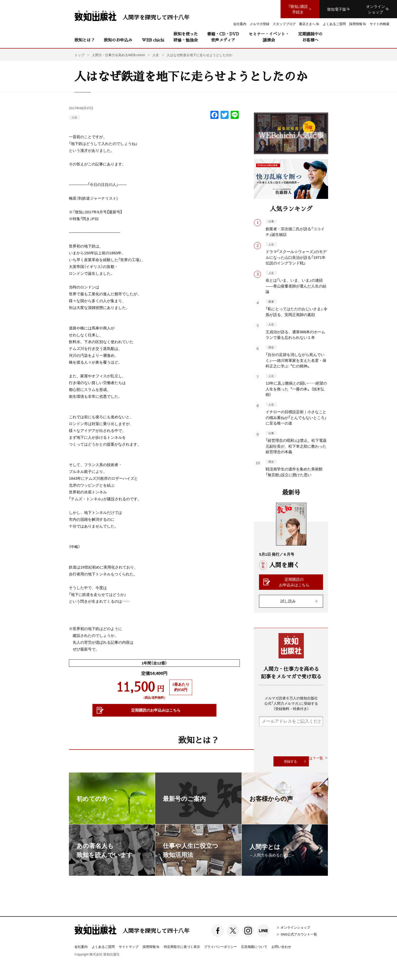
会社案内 (81, 946)
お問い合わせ (281, 946)
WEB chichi (153, 40)
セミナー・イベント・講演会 (269, 37)
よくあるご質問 (103, 946)
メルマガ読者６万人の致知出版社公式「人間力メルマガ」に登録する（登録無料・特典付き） (291, 703)
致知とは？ (85, 40)
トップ (79, 55)
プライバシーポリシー (221, 946)
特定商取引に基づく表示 (182, 946)
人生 (74, 117)
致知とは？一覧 (311, 758)
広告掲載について (254, 946)
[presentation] (297, 741)
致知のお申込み (118, 40)
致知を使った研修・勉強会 (186, 37)
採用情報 (151, 947)
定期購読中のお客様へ (310, 37)
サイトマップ (129, 946)
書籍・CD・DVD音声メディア (223, 37)
